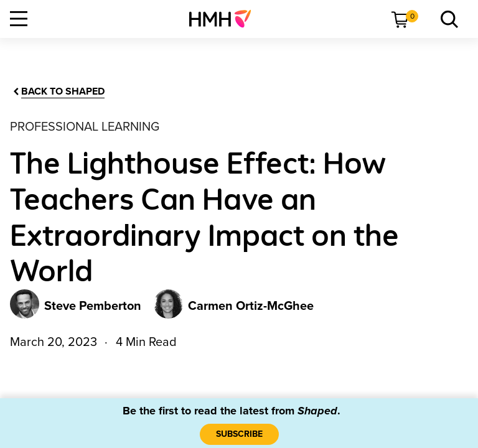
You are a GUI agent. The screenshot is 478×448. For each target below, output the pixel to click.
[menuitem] (225, 19)
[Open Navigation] (19, 19)
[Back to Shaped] (58, 92)
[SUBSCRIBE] (239, 434)
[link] (225, 19)
